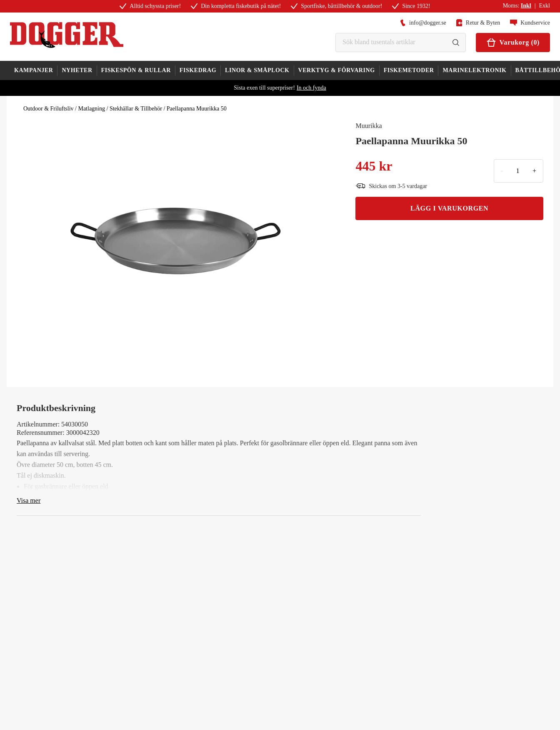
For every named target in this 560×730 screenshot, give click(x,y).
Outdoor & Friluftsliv (49, 109)
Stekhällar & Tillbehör (136, 109)
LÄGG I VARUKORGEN (449, 208)
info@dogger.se (423, 23)
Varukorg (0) (513, 43)
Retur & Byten (478, 23)
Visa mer (29, 500)
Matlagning (91, 109)
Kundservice (530, 23)
